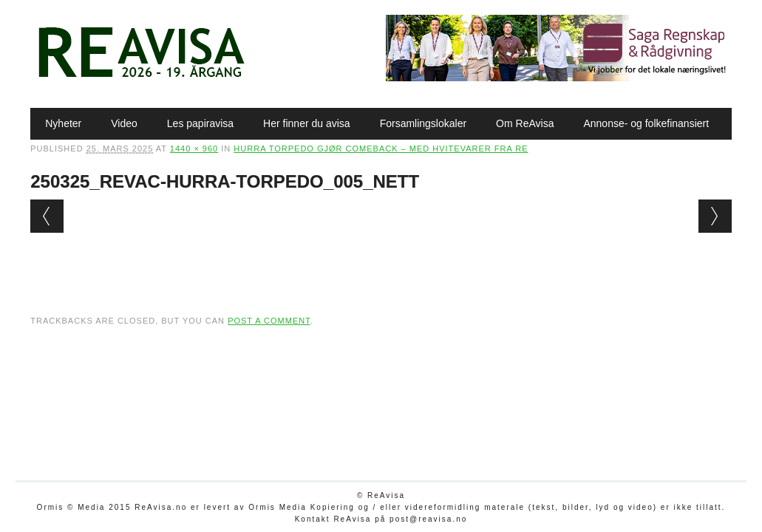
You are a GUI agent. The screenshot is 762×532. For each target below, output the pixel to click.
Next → (715, 216)
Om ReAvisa (525, 123)
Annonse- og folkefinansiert (646, 123)
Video (124, 123)
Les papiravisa (200, 123)
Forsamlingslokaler (423, 123)
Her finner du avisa (307, 123)
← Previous (47, 216)
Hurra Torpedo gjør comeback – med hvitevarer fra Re (381, 149)
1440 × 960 (194, 149)
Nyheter (63, 123)
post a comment (269, 321)
